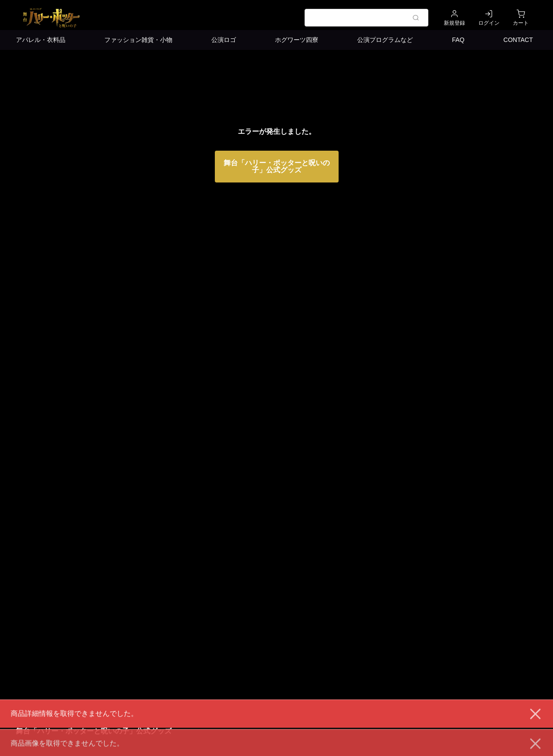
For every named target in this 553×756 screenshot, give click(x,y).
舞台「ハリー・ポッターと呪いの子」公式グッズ (277, 166)
